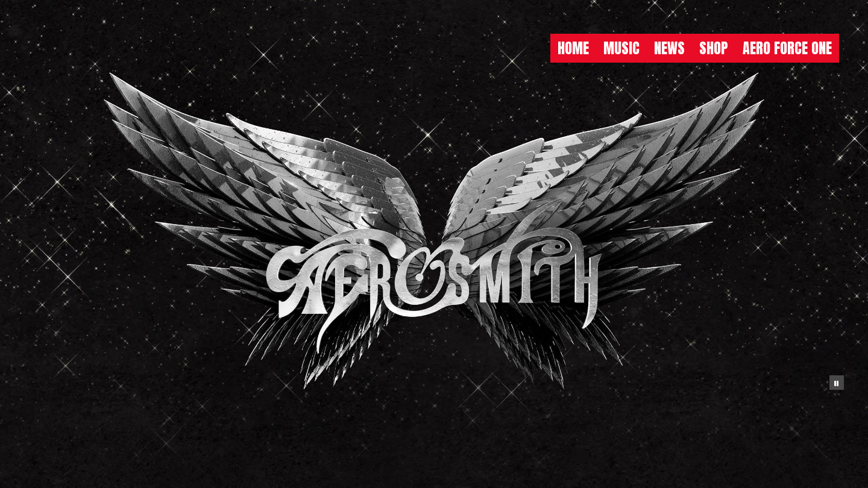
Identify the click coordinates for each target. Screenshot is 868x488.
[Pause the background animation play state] (837, 383)
